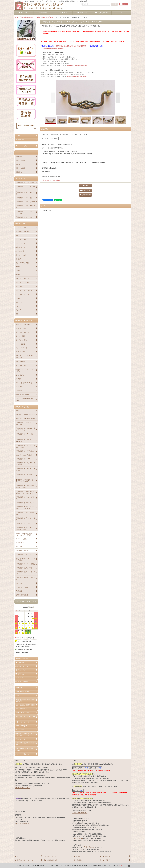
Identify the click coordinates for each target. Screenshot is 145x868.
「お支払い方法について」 (23, 824)
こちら (120, 865)
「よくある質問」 (78, 838)
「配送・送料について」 (22, 788)
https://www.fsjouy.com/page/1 (77, 77)
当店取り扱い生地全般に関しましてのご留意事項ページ (73, 46)
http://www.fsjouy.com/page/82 (77, 66)
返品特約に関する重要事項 (51, 180)
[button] (121, 13)
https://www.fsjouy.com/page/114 (53, 48)
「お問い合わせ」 (89, 847)
